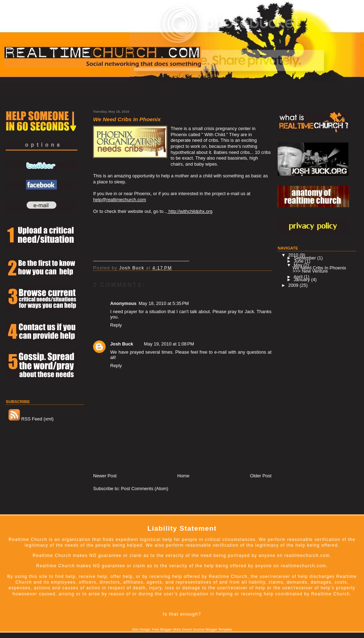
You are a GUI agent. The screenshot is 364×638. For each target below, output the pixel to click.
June (299, 261)
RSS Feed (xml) (31, 419)
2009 (294, 285)
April (298, 277)
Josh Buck (122, 344)
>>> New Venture (310, 271)
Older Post (261, 476)
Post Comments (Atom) (144, 489)
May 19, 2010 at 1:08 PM (169, 344)
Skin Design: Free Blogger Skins (156, 629)
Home (183, 476)
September (305, 258)
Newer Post (105, 476)
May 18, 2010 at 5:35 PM (164, 303)
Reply (116, 325)
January (302, 280)
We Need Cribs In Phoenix (319, 268)
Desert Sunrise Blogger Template (207, 629)
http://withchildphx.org (190, 211)
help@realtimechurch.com (120, 200)
